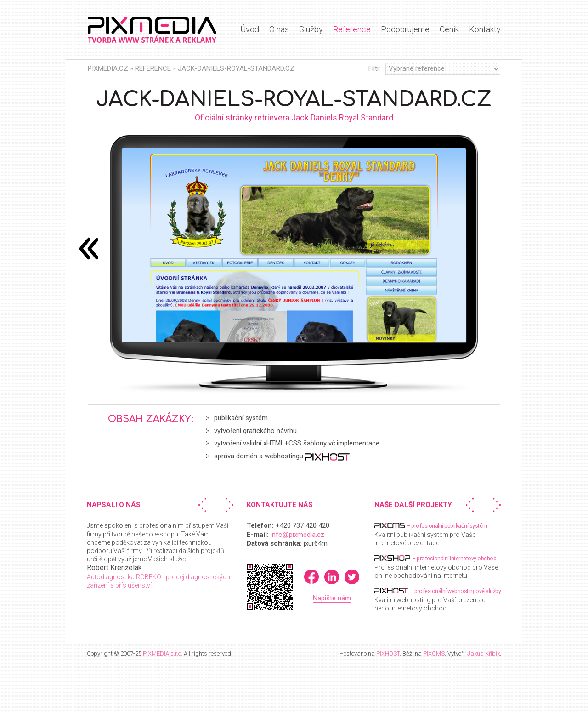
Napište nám (332, 598)
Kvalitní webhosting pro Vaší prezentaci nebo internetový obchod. (438, 599)
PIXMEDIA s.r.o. (163, 653)
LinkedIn (332, 577)
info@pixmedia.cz (297, 535)
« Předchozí (204, 505)
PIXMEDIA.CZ (108, 68)
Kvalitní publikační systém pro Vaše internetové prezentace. (431, 534)
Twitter (352, 577)
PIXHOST (388, 653)
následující (89, 248)
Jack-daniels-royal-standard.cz (236, 68)
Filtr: (375, 68)
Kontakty (485, 29)
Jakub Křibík (483, 653)
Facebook (311, 577)
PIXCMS (434, 653)
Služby (311, 29)
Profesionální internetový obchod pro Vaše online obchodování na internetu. (436, 567)
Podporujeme (405, 29)
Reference (352, 29)
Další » (227, 505)
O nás (279, 29)
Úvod (250, 29)
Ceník (449, 29)
